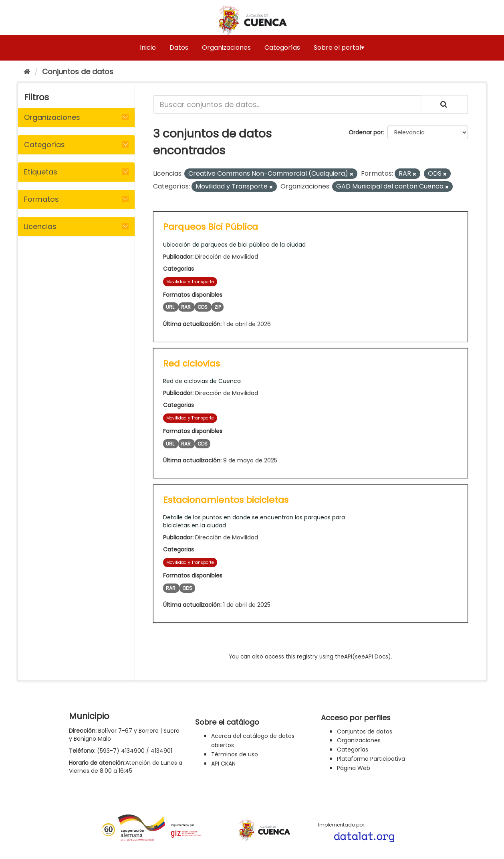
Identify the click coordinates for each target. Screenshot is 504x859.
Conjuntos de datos (78, 72)
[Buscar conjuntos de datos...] (287, 104)
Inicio (148, 48)
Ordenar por (366, 132)
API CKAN (223, 764)
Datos (179, 48)
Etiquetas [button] (41, 172)
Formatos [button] (41, 199)
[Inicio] (27, 72)
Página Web (354, 768)
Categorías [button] (44, 145)
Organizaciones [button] (52, 117)
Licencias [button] (40, 226)
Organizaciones (226, 48)
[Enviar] (444, 104)
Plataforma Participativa (371, 759)
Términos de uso (235, 754)
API (348, 657)
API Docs (377, 657)
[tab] (76, 118)
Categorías (282, 48)
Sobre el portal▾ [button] (339, 48)
